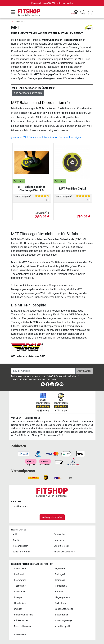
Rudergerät (61, 574)
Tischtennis (20, 586)
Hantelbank (61, 586)
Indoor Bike (20, 592)
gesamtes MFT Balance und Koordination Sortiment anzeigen (46, 137)
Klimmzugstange (63, 621)
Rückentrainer (21, 621)
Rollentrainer (61, 603)
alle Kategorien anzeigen (28, 93)
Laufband (19, 574)
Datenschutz (60, 534)
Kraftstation (20, 580)
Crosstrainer (20, 569)
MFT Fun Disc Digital (73, 189)
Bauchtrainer (61, 615)
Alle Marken (20, 22)
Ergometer (60, 569)
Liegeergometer (63, 597)
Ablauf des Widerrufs (64, 552)
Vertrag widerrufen (52, 517)
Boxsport (19, 597)
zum (20, 506)
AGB (15, 534)
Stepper (18, 609)
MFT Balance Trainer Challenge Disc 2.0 (32, 189)
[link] (43, 385)
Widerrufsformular (22, 552)
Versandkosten (21, 546)
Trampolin (60, 580)
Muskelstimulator (23, 626)
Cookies (17, 540)
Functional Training (24, 615)
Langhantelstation (64, 609)
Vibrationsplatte (63, 626)
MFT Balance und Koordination (38, 103)
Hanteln (59, 592)
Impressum (59, 540)
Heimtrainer (20, 603)
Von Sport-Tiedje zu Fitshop (26, 418)
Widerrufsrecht (61, 546)
